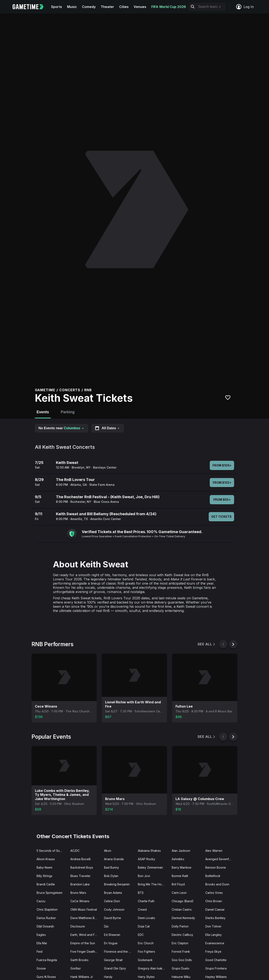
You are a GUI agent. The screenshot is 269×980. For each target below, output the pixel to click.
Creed (142, 909)
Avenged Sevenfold (219, 859)
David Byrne (113, 918)
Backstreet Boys (82, 867)
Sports (57, 7)
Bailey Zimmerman (150, 867)
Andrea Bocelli (80, 859)
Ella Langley (214, 935)
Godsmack (145, 960)
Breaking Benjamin (117, 884)
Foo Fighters (146, 952)
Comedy (89, 7)
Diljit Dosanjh (45, 926)
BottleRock (213, 876)
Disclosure (78, 926)
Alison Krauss (46, 859)
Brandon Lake (80, 884)
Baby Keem (44, 867)
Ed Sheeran (112, 935)
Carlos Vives (214, 893)
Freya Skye (213, 952)
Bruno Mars (78, 893)
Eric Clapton (180, 943)
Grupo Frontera (216, 968)
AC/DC (75, 851)
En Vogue (111, 943)
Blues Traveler (80, 876)
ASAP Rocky (146, 859)
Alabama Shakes (149, 851)
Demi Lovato (146, 918)
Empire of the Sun (83, 943)
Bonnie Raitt (180, 876)
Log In (245, 7)
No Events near (61, 428)
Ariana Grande (114, 859)
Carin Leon (179, 893)
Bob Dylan (111, 876)
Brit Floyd (178, 884)
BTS (141, 893)
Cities (124, 7)
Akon (108, 851)
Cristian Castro (182, 909)
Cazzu (41, 901)
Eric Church (146, 943)
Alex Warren (214, 851)
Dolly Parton (180, 926)
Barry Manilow (181, 867)
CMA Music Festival (84, 909)
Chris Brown (214, 901)
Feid (40, 952)
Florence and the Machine (119, 952)
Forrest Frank (181, 952)
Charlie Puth (146, 901)
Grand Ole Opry (115, 968)
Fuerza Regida (47, 960)
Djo (106, 926)
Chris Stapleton (47, 909)
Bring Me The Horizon (153, 884)
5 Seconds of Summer (52, 851)
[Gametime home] (31, 7)
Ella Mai (42, 943)
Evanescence (215, 943)
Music (72, 7)
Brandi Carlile (46, 884)
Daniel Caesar (215, 909)
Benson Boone (216, 867)
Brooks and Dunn (217, 884)
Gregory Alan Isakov (152, 968)
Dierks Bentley (215, 918)
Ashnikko (178, 859)
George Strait (113, 960)
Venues (140, 7)
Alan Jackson (181, 851)
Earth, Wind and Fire (84, 935)
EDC (141, 935)
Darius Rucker (46, 918)
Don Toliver (213, 926)
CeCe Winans (80, 901)
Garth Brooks (79, 960)
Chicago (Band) (183, 901)
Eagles (41, 935)
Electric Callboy (182, 935)
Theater (107, 7)
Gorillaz (76, 968)
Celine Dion (112, 901)
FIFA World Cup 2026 (169, 7)
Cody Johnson (114, 909)
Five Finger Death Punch (86, 952)
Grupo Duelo (181, 968)
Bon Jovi (144, 876)
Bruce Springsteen (49, 893)
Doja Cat (144, 926)
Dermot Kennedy (183, 918)
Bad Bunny (111, 867)
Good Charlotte (216, 960)
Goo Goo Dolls (182, 960)
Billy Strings (44, 876)
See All (207, 644)
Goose (41, 968)
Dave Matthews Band (85, 918)
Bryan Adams (113, 893)
